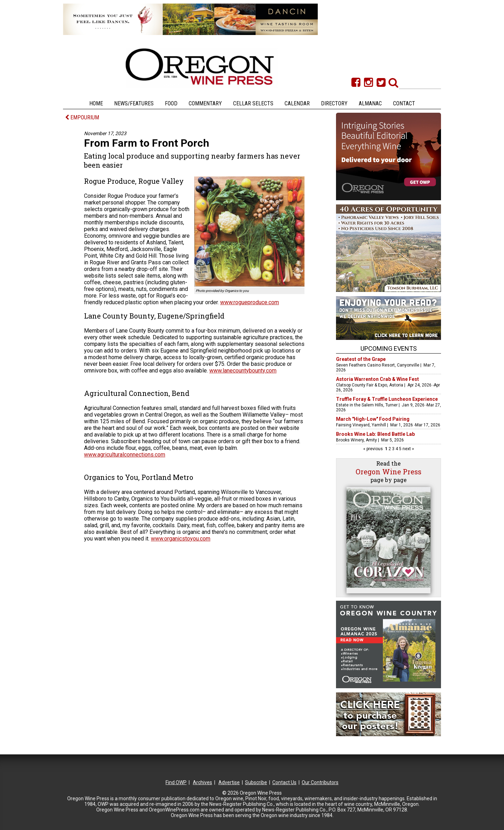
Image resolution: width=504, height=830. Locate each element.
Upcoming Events (389, 348)
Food (171, 103)
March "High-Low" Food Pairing (373, 419)
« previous (374, 449)
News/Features (134, 103)
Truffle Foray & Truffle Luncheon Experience (387, 399)
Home (96, 103)
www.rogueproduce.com (250, 302)
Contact (404, 103)
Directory (334, 103)
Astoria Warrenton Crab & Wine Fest (377, 379)
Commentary (205, 103)
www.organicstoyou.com (181, 539)
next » (408, 449)
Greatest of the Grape (361, 359)
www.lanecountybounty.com (243, 371)
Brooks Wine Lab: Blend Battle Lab (375, 434)
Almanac (370, 103)
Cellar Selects (253, 103)
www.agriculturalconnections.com (125, 455)
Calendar (297, 103)
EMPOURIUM (82, 117)
